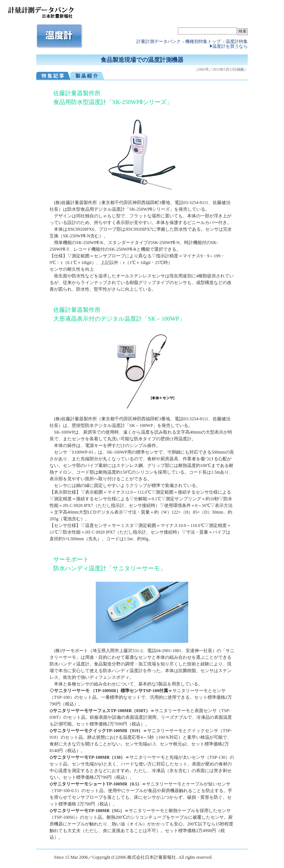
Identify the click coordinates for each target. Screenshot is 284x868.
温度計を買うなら (230, 46)
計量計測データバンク (159, 41)
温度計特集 (237, 41)
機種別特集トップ (204, 41)
